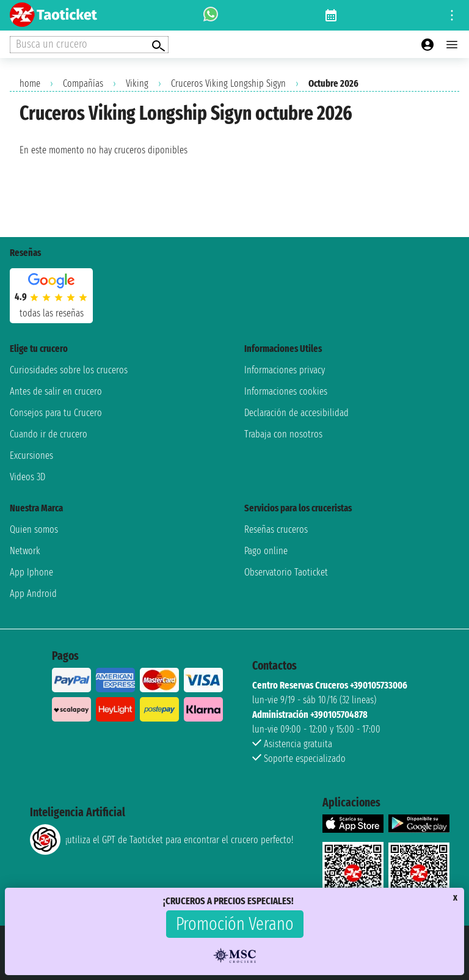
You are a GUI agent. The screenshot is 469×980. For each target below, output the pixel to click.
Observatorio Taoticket (286, 572)
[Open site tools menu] (452, 15)
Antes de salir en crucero (56, 391)
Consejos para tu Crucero (56, 413)
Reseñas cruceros (276, 529)
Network (25, 551)
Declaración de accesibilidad (296, 413)
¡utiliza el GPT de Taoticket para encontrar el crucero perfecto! (162, 839)
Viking (137, 83)
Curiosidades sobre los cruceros (69, 370)
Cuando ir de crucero (49, 434)
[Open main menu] (452, 45)
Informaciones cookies (286, 391)
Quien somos (34, 529)
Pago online (266, 551)
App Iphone (31, 572)
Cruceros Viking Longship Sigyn (228, 83)
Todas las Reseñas (52, 313)
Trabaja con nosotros (283, 434)
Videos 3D (27, 477)
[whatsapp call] (211, 15)
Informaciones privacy (285, 370)
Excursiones (31, 455)
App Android (33, 594)
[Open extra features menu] (89, 45)
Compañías (83, 83)
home (30, 83)
